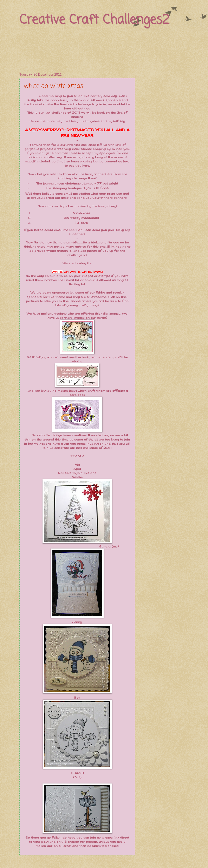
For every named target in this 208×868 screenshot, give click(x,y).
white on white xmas (54, 86)
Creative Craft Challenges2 (94, 20)
